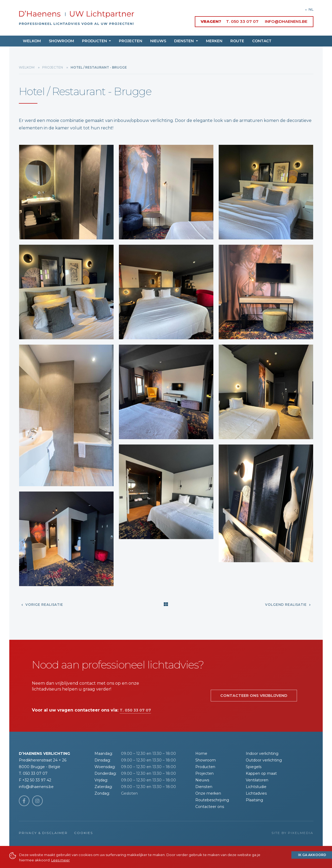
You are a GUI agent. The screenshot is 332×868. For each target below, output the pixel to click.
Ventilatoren (257, 780)
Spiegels (254, 767)
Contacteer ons (210, 807)
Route (237, 41)
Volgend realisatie (288, 605)
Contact (262, 41)
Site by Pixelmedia (292, 833)
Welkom (32, 41)
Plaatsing (254, 800)
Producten (205, 767)
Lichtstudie (256, 787)
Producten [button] (95, 41)
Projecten (131, 41)
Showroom (61, 41)
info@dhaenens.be (286, 21)
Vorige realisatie (42, 605)
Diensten (204, 787)
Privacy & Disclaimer (43, 833)
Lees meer (61, 860)
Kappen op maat (261, 773)
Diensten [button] (184, 41)
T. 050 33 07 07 (242, 21)
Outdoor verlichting (264, 760)
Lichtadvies (256, 793)
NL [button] (310, 9)
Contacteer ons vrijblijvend (254, 696)
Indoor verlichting (262, 753)
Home (201, 753)
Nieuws (158, 41)
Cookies (83, 833)
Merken (214, 41)
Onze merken (208, 793)
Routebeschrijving (212, 800)
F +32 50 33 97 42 (35, 780)
